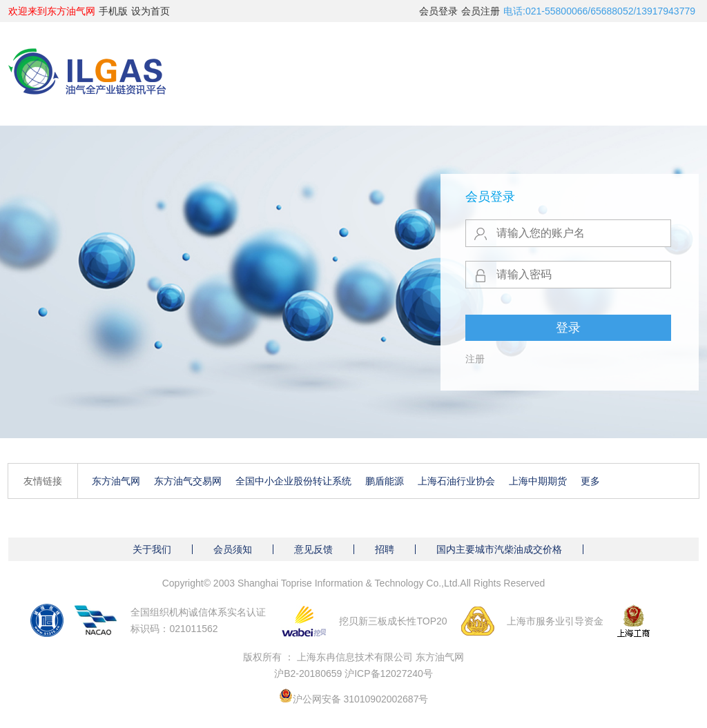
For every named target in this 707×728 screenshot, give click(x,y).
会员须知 (233, 549)
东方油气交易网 (188, 481)
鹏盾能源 (385, 481)
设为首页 (151, 11)
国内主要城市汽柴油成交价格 (499, 549)
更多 (590, 481)
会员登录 (438, 11)
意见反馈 (313, 549)
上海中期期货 (538, 481)
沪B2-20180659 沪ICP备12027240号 (353, 673)
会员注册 (481, 11)
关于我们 (152, 549)
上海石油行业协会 (456, 481)
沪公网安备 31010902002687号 (361, 699)
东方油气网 (116, 481)
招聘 (385, 549)
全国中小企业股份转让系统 (293, 481)
